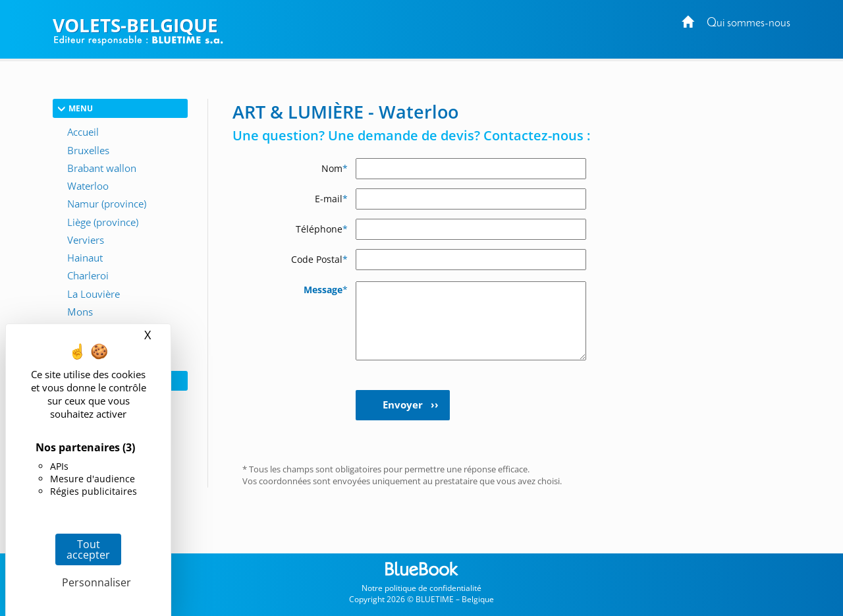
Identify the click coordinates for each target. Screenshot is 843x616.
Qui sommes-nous (748, 23)
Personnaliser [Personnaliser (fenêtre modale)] (92, 582)
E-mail (331, 199)
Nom (335, 168)
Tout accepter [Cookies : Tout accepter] (88, 549)
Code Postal (319, 259)
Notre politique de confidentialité (421, 588)
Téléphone (322, 229)
